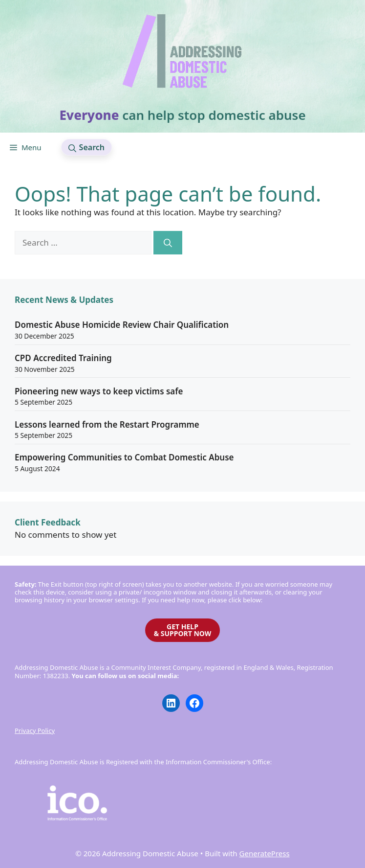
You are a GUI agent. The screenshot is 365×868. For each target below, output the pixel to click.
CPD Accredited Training (63, 358)
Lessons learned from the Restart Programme (107, 424)
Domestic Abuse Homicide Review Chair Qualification (122, 325)
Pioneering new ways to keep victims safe (99, 391)
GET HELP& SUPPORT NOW (183, 630)
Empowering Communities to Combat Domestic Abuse (124, 457)
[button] (86, 147)
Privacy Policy (35, 731)
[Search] (168, 243)
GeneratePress (265, 853)
